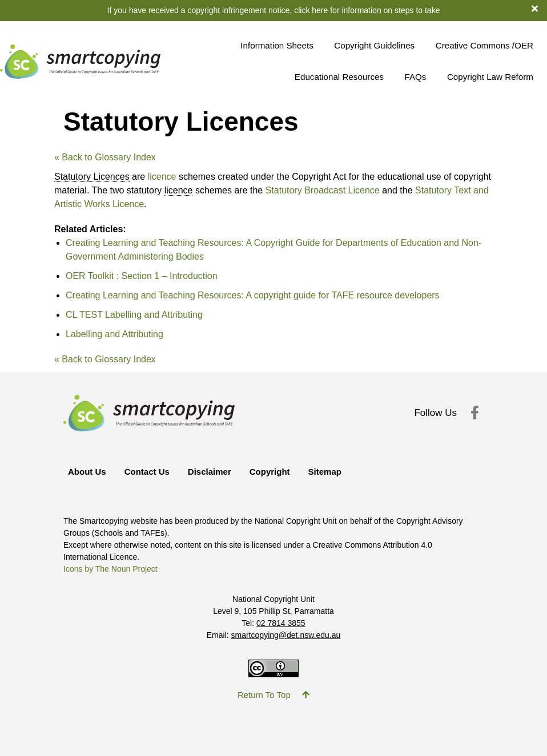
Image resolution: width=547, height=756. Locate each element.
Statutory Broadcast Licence (323, 190)
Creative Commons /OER (484, 45)
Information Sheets (277, 45)
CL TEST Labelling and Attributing (134, 315)
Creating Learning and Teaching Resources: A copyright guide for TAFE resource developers (253, 295)
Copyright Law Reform (490, 77)
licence (162, 177)
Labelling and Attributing (114, 334)
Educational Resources (339, 77)
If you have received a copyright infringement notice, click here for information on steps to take (274, 10)
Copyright (270, 472)
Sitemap (325, 472)
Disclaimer (210, 472)
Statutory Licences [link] (92, 177)
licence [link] (179, 190)
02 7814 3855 (281, 623)
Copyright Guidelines (374, 45)
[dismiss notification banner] (539, 8)
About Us (87, 472)
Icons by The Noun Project (110, 569)
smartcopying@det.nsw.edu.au (286, 635)
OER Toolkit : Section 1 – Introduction (142, 276)
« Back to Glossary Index (105, 157)
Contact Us (147, 472)
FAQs (415, 77)
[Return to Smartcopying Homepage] (80, 62)
